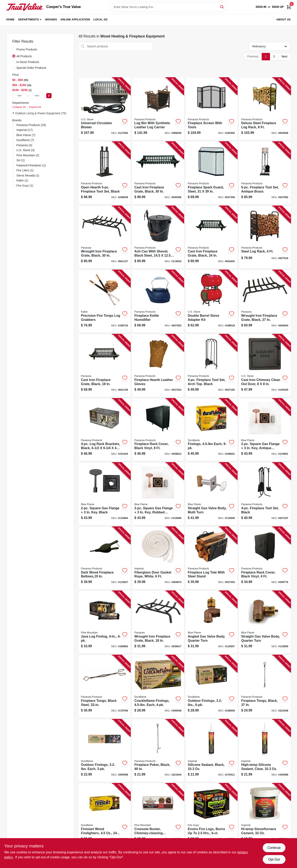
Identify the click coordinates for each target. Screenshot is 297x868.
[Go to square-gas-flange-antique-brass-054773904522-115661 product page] (265, 430)
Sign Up (278, 7)
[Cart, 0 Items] (289, 7)
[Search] (222, 7)
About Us (284, 19)
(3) (26, 150)
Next (285, 56)
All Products (24, 56)
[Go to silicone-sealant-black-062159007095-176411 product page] (211, 751)
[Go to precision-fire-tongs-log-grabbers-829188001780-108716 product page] (105, 301)
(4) (24, 145)
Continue (274, 848)
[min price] (20, 96)
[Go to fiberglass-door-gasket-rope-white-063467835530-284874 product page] (158, 558)
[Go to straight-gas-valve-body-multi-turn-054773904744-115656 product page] (211, 494)
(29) (31, 125)
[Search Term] (168, 7)
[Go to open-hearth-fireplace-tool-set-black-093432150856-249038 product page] (105, 173)
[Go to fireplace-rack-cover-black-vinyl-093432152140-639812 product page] (158, 430)
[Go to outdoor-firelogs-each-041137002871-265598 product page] (105, 751)
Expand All (35, 107)
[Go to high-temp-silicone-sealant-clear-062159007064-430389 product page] (265, 751)
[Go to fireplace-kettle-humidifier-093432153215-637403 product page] (158, 301)
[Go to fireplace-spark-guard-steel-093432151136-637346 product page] (211, 173)
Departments (28, 19)
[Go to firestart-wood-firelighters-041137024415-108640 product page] (105, 815)
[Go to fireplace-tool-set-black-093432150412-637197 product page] (265, 494)
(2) (28, 155)
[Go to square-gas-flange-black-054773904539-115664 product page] (105, 494)
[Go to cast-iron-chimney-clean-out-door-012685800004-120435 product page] (265, 366)
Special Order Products (31, 68)
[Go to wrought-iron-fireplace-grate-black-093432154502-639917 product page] (158, 622)
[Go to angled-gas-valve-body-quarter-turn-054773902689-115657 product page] (211, 622)
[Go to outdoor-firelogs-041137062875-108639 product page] (211, 686)
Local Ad (100, 19)
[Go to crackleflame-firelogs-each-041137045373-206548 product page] (158, 686)
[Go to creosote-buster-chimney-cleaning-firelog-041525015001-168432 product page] (158, 815)
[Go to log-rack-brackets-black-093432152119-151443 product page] (105, 430)
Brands (51, 19)
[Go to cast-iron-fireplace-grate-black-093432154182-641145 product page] (105, 366)
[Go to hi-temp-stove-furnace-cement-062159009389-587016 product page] (265, 815)
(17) (25, 130)
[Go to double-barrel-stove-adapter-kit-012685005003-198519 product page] (211, 301)
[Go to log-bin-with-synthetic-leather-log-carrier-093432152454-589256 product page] (158, 109)
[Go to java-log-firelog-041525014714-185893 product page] (105, 622)
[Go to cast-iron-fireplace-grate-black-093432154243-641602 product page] (211, 237)
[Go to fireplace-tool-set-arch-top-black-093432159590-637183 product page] (211, 366)
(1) (21, 160)
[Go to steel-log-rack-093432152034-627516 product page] (265, 237)
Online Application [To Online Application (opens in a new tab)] (75, 19)
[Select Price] (49, 96)
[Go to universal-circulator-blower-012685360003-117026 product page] (105, 109)
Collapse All (19, 107)
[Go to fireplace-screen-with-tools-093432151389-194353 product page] (211, 109)
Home (11, 19)
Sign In (261, 7)
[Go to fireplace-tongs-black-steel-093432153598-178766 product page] (105, 686)
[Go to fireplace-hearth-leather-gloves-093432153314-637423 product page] (158, 366)
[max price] (37, 96)
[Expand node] (14, 113)
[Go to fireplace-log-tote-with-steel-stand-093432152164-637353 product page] (211, 558)
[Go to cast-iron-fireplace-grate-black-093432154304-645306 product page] (158, 173)
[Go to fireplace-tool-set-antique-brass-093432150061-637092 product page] (265, 173)
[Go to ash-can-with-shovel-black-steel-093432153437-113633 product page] (158, 237)
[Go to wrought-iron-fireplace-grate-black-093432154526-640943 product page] (265, 301)
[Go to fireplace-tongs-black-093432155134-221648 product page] (265, 686)
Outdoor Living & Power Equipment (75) (41, 113)
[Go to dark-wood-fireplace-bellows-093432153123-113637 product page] (105, 558)
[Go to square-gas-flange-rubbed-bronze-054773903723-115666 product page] (158, 494)
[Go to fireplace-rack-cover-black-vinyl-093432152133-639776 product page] (265, 558)
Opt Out (274, 859)
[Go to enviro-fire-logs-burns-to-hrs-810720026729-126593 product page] (211, 815)
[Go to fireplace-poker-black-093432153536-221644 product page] (158, 751)
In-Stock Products (28, 62)
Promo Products (27, 49)
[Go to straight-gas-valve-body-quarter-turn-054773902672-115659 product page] (265, 622)
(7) (26, 135)
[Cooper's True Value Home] (25, 7)
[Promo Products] (14, 49)
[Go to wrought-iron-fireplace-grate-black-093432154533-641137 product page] (105, 237)
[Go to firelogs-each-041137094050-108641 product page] (211, 430)
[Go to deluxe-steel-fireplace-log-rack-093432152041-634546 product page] (265, 109)
